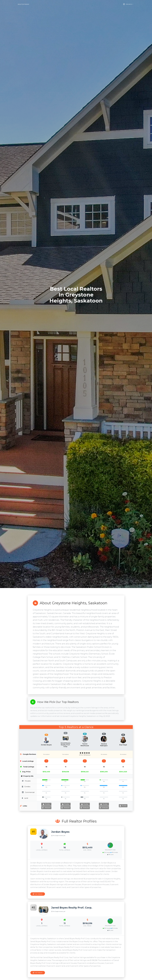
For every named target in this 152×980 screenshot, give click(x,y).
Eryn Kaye (123, 745)
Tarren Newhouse (85, 745)
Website (46, 808)
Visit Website (38, 894)
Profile (46, 804)
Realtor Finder (23, 4)
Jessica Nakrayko (104, 745)
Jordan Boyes (46, 745)
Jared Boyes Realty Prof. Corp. (65, 745)
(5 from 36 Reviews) (85, 755)
